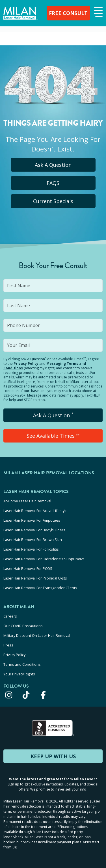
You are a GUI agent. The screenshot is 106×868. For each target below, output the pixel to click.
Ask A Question (53, 165)
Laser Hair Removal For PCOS (28, 568)
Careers (10, 616)
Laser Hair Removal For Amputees (32, 520)
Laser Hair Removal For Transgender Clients (40, 588)
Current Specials (53, 201)
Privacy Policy (26, 364)
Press (8, 645)
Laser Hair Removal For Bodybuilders (34, 530)
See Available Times (53, 436)
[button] (98, 12)
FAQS (53, 183)
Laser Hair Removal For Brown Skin (33, 540)
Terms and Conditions (22, 664)
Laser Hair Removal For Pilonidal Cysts (35, 578)
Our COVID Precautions (23, 626)
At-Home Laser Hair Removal (27, 501)
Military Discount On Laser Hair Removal (37, 635)
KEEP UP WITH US (53, 756)
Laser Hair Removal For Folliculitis (31, 549)
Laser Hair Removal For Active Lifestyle (35, 511)
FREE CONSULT (68, 13)
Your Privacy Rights (19, 674)
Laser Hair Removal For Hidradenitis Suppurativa (44, 559)
